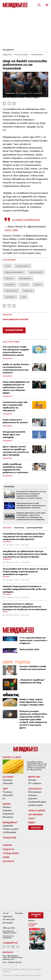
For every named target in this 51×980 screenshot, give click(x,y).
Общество (8, 783)
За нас (6, 913)
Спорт (32, 818)
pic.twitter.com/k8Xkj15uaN (26, 219)
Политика (7, 780)
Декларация (8, 923)
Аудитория (8, 916)
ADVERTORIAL (9, 487)
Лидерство (8, 826)
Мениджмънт (8, 50)
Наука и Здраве (37, 810)
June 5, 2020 (11, 230)
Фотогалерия (35, 792)
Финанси (7, 807)
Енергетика (8, 814)
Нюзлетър (36, 828)
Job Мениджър (9, 832)
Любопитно (35, 789)
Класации (33, 795)
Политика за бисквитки (8, 937)
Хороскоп (33, 799)
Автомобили (35, 814)
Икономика (8, 817)
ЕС (4, 799)
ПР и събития (35, 783)
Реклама (32, 780)
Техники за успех (11, 829)
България (8, 777)
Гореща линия (11, 853)
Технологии (9, 838)
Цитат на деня (35, 805)
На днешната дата (37, 802)
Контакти (8, 861)
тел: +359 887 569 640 (12, 962)
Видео (32, 822)
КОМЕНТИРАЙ (14, 330)
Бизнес (7, 804)
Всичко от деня (12, 757)
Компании (7, 810)
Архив (6, 857)
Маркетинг (34, 777)
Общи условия (9, 928)
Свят (5, 789)
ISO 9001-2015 (9, 919)
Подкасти (8, 849)
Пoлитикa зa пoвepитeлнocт (10, 932)
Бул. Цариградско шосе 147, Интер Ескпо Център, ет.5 (13, 957)
